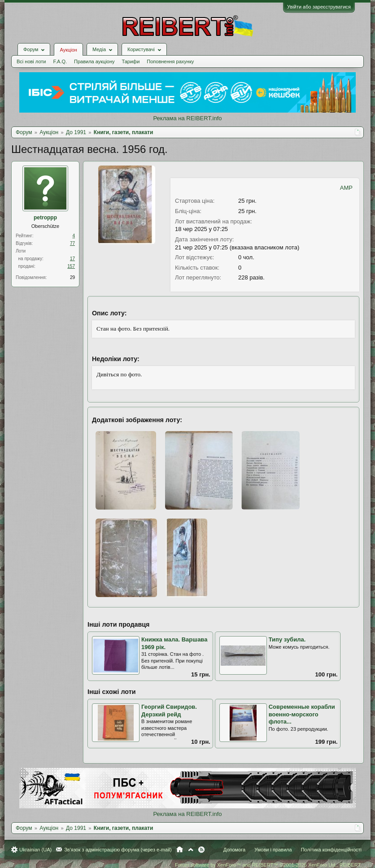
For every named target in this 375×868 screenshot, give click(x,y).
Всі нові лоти (31, 61)
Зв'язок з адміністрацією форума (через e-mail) (118, 850)
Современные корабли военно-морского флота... (302, 714)
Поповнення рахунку (170, 61)
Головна (180, 850)
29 (72, 277)
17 (72, 259)
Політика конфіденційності (331, 850)
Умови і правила (273, 850)
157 (71, 266)
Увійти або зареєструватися (319, 7)
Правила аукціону (94, 61)
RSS (201, 850)
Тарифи (131, 61)
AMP (346, 188)
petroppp (45, 218)
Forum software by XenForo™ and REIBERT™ (268, 865)
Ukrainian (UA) (35, 850)
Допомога (234, 850)
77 (72, 243)
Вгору (191, 850)
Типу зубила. (287, 639)
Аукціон (68, 50)
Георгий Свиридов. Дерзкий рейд (169, 711)
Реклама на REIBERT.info (187, 118)
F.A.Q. (60, 61)
